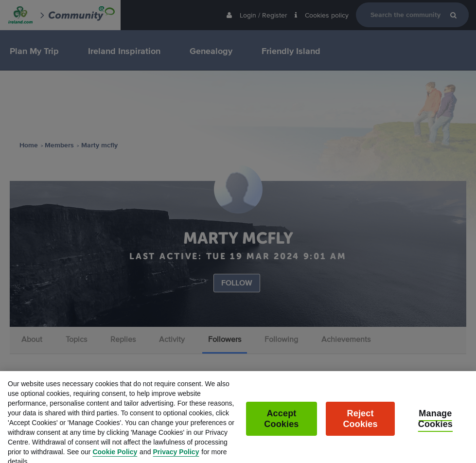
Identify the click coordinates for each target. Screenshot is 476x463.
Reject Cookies (360, 426)
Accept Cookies (281, 426)
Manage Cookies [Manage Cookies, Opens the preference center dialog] (435, 426)
